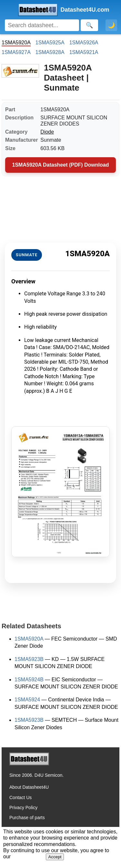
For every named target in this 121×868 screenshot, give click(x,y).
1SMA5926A (84, 43)
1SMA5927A (16, 52)
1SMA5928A (50, 52)
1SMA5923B (29, 659)
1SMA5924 (27, 700)
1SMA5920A (29, 639)
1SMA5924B (29, 680)
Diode (47, 132)
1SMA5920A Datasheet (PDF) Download (61, 165)
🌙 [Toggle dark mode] (111, 25)
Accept (55, 857)
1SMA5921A (84, 52)
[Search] (42, 25)
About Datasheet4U (29, 787)
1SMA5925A (50, 43)
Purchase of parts (27, 818)
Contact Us (20, 797)
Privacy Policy (23, 808)
